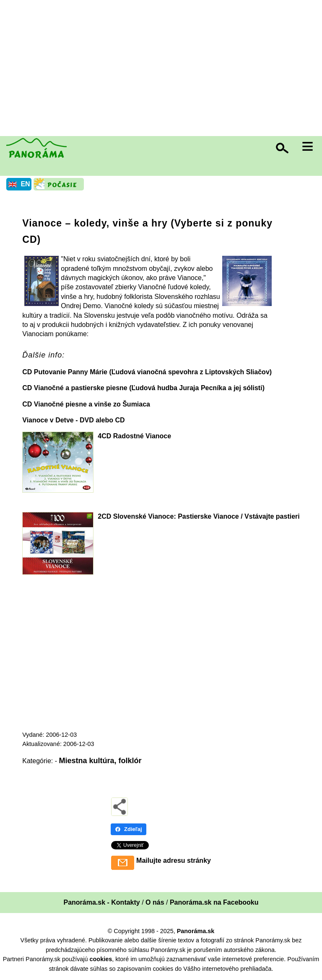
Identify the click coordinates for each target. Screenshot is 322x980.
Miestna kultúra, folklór (100, 761)
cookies (101, 959)
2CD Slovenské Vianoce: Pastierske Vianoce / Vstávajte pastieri (199, 516)
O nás (155, 902)
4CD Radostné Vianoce (134, 436)
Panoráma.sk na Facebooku (214, 902)
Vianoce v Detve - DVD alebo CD (73, 420)
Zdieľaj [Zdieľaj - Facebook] (129, 829)
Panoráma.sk (196, 931)
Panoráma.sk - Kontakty (101, 902)
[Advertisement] (163, 69)
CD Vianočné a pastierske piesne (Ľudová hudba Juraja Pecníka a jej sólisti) (143, 388)
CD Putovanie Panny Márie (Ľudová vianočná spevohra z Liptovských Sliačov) (147, 372)
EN (25, 184)
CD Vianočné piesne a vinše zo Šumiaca (86, 404)
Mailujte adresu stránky (174, 860)
